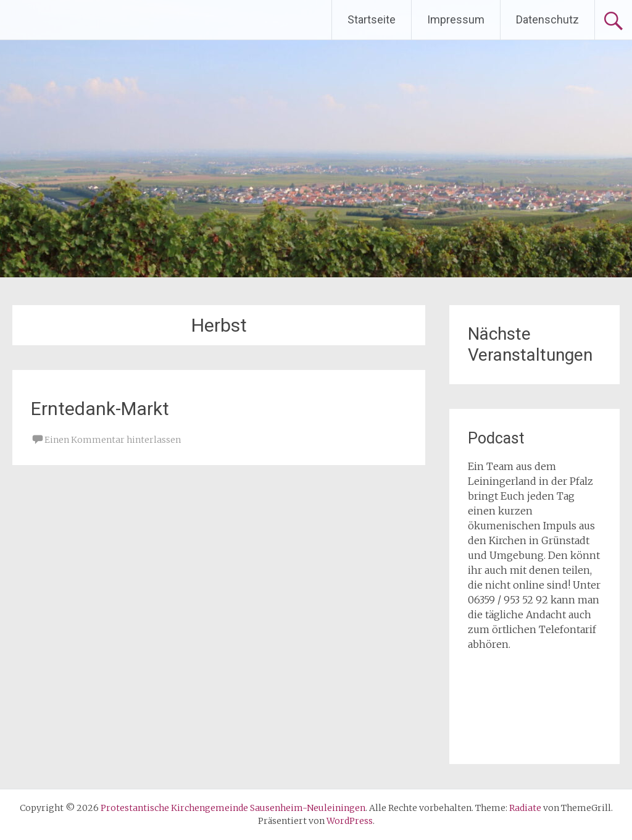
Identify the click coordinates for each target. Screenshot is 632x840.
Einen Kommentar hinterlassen (113, 440)
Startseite (372, 19)
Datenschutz (547, 19)
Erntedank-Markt (100, 409)
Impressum (456, 19)
